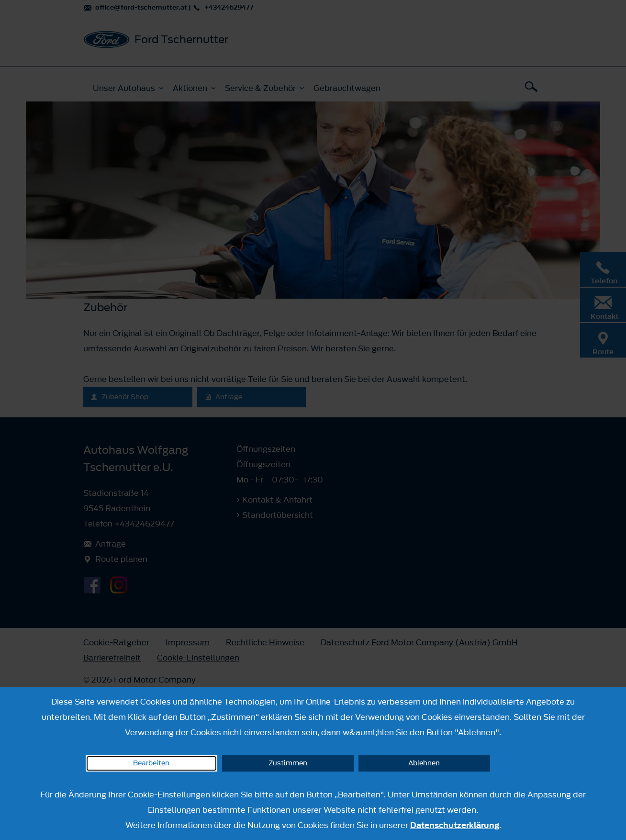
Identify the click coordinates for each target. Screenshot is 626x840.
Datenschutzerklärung (455, 825)
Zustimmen (288, 763)
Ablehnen (424, 763)
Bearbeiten (151, 763)
